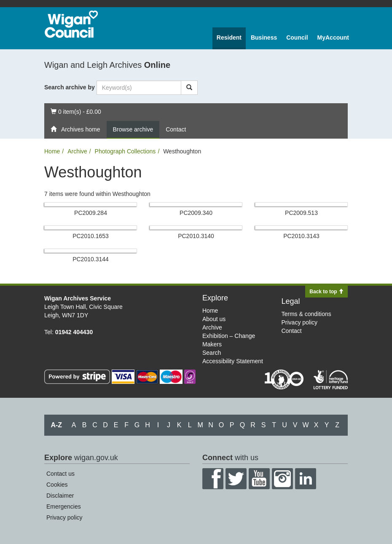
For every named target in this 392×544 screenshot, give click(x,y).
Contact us (60, 474)
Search (212, 353)
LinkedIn (306, 479)
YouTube (259, 479)
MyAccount (333, 38)
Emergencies (64, 506)
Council (297, 38)
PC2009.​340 (196, 213)
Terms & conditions (306, 314)
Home (52, 151)
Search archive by (70, 87)
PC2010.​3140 (196, 236)
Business (264, 38)
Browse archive (133, 129)
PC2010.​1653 (91, 236)
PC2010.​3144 (91, 259)
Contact (176, 129)
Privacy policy (300, 322)
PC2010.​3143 (301, 236)
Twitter (236, 479)
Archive (77, 151)
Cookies (57, 485)
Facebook (213, 479)
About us (214, 319)
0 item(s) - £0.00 (76, 111)
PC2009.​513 (301, 213)
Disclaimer (60, 496)
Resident (229, 38)
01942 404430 (74, 332)
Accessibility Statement (233, 361)
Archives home (75, 129)
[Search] (189, 88)
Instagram (282, 479)
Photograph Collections (125, 151)
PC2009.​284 (91, 213)
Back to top (326, 292)
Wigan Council (71, 24)
